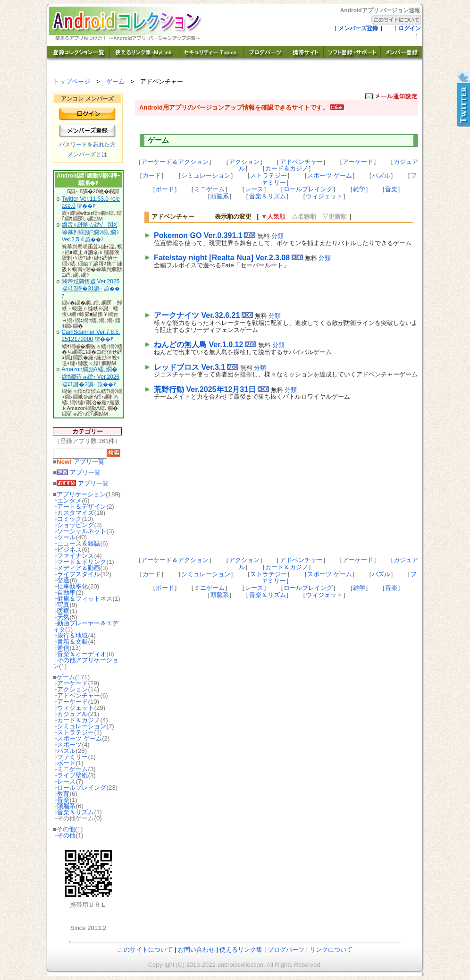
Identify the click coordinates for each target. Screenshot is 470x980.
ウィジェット (76, 708)
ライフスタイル (79, 574)
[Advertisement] (264, 288)
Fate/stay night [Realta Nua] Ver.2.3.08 (222, 258)
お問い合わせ (196, 950)
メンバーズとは (87, 154)
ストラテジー (76, 732)
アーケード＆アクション (175, 162)
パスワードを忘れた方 (87, 145)
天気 (63, 617)
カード (152, 175)
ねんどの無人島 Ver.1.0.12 (198, 345)
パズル (66, 751)
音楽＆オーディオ (82, 654)
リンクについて (331, 950)
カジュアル (72, 714)
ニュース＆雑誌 (79, 543)
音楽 (63, 800)
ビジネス (69, 550)
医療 (63, 611)
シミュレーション (82, 726)
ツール (66, 537)
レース (66, 781)
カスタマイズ (76, 513)
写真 (63, 605)
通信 (63, 648)
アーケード (72, 683)
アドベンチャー (79, 695)
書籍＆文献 (72, 642)
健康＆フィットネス (85, 599)
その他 (66, 829)
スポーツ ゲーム (80, 738)
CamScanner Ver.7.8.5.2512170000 (91, 336)
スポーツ (69, 745)
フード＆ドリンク (82, 562)
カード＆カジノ (79, 720)
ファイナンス (76, 556)
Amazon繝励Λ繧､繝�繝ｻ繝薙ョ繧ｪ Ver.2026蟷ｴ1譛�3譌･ (91, 377)
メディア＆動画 (79, 568)
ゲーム (115, 81)
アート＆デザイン (82, 507)
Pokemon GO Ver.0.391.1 (198, 235)
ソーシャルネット (82, 531)
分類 (277, 236)
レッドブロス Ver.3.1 (189, 367)
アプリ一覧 (80, 462)
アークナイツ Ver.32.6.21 (197, 315)
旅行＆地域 (72, 635)
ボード (66, 763)
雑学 (359, 189)
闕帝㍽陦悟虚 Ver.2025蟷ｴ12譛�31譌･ (91, 285)
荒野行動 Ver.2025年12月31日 (205, 389)
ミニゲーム (72, 769)
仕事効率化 (72, 586)
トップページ (72, 81)
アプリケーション (81, 494)
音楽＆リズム (76, 812)
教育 (63, 794)
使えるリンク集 (241, 950)
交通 (63, 580)
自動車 (66, 592)
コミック (69, 519)
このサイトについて (145, 950)
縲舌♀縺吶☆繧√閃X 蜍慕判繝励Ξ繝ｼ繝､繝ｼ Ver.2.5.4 (91, 232)
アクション (72, 689)
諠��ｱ (86, 206)
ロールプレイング (82, 788)
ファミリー (72, 757)
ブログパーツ (286, 950)
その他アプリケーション (86, 663)
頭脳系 (66, 806)
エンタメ (69, 500)
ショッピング (76, 525)
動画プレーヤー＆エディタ (86, 626)
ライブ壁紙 (72, 775)
